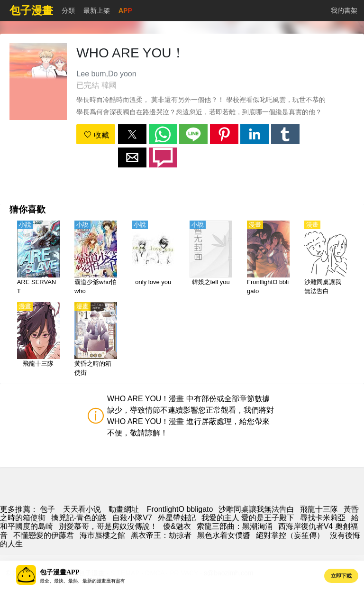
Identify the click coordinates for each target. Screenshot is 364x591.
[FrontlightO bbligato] (268, 259)
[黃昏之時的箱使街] (96, 340)
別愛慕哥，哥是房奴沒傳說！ (108, 526)
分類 (68, 10)
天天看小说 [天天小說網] (82, 509)
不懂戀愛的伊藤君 (44, 535)
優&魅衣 (177, 526)
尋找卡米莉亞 (323, 518)
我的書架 (344, 10)
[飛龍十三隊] (38, 340)
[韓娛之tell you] (211, 259)
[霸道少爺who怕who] (96, 259)
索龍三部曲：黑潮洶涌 (235, 526)
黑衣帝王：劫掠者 (161, 535)
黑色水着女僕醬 (224, 535)
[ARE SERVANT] (38, 259)
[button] (132, 134)
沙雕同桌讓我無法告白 (256, 509)
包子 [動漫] (47, 509)
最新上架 (97, 10)
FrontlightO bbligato (180, 509)
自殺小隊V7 (132, 518)
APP (125, 10)
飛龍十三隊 (319, 509)
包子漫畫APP (59, 572)
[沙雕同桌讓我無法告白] (326, 259)
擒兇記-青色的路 (79, 518)
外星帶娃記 (177, 518)
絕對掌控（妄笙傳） (290, 535)
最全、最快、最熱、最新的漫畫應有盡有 (82, 581)
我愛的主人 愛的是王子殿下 (248, 518)
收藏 (96, 135)
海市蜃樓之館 (102, 535)
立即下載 (341, 576)
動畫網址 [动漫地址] (124, 509)
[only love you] (153, 259)
